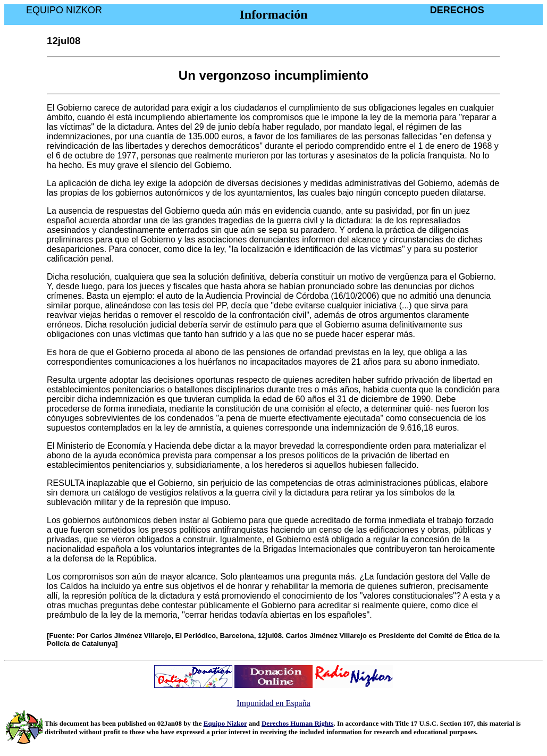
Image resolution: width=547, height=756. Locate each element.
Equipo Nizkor (225, 723)
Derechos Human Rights (298, 723)
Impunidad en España (273, 703)
